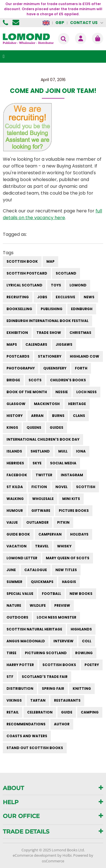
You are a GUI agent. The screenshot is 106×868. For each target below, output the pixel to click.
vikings (14, 700)
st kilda (15, 487)
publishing (52, 309)
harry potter (20, 665)
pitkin (63, 522)
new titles (66, 570)
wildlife (38, 605)
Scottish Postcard (27, 273)
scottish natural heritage (34, 629)
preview (62, 605)
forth (81, 368)
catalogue (36, 570)
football (51, 594)
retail (13, 712)
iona (81, 451)
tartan (38, 700)
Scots (35, 380)
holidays (79, 534)
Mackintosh (47, 404)
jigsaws (64, 344)
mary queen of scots (68, 558)
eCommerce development (35, 855)
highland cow (85, 356)
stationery (50, 356)
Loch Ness (86, 392)
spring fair (53, 688)
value (12, 522)
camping (90, 712)
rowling (84, 653)
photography (21, 368)
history (15, 416)
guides (57, 428)
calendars (36, 344)
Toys (56, 285)
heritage (77, 404)
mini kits (71, 499)
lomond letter (22, 558)
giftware (41, 511)
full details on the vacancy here (52, 214)
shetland (40, 451)
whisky (64, 546)
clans (79, 416)
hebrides (15, 463)
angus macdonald (26, 641)
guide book (18, 534)
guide (67, 712)
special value (20, 594)
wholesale (43, 499)
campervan (50, 534)
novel (61, 487)
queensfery (55, 368)
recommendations (26, 724)
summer (14, 582)
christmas (80, 333)
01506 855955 (6, 23)
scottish (86, 487)
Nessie (62, 392)
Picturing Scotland (46, 653)
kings (12, 428)
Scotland (66, 273)
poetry (92, 665)
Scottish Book (22, 261)
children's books (68, 380)
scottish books (59, 665)
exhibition (17, 333)
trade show (49, 333)
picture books (74, 511)
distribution (20, 688)
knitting (82, 688)
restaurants (67, 700)
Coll (87, 641)
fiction (39, 487)
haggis (69, 582)
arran (37, 416)
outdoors (17, 617)
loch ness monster (57, 617)
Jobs (42, 297)
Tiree (11, 653)
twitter (44, 475)
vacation (17, 546)
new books (81, 594)
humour (15, 511)
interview (63, 641)
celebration (40, 712)
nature (14, 605)
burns (58, 416)
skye (37, 463)
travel (42, 546)
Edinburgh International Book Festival (47, 321)
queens (34, 428)
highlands (81, 629)
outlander (37, 522)
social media (63, 463)
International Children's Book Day (43, 439)
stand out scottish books (35, 748)
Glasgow (16, 404)
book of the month (27, 392)
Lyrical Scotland (24, 285)
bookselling (19, 309)
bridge (13, 380)
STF (10, 677)
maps (12, 344)
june (11, 570)
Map (50, 261)
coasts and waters (27, 736)
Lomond (78, 285)
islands (14, 451)
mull (63, 451)
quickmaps (42, 582)
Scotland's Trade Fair (45, 677)
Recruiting (18, 297)
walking (15, 499)
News (89, 297)
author (62, 724)
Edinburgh (82, 309)
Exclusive (65, 297)
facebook (17, 475)
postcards (18, 356)
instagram (72, 475)
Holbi (67, 855)
